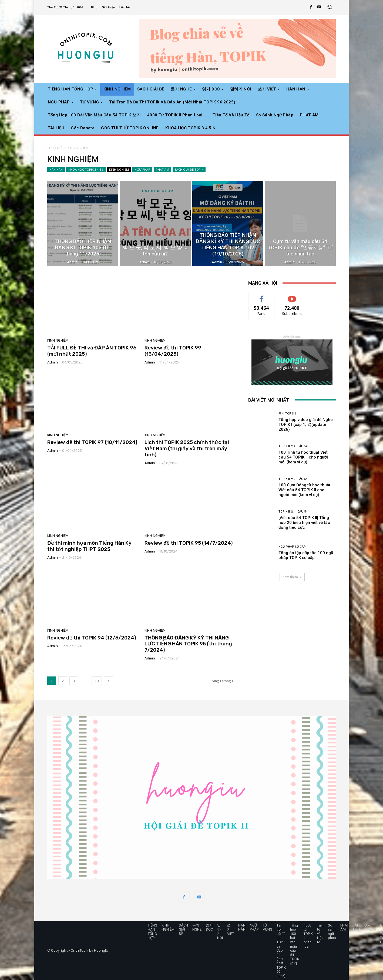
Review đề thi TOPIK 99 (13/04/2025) (173, 351)
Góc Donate (370, 927)
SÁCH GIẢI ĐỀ (183, 930)
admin (53, 362)
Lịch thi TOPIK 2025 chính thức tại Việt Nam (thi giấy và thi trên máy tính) (187, 448)
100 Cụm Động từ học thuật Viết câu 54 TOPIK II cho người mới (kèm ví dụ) (304, 490)
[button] (329, 7)
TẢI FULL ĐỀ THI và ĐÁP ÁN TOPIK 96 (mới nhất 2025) (92, 351)
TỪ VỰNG (268, 927)
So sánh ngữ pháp (332, 932)
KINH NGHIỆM (119, 170)
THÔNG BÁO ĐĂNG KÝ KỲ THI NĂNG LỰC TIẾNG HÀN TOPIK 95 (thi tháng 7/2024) (188, 644)
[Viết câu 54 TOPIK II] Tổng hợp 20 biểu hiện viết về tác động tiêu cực (304, 523)
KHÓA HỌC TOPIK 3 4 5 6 (86, 170)
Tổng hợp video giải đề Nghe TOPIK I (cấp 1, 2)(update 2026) (306, 425)
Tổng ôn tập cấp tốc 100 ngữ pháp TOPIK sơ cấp (306, 555)
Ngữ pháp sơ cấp (292, 547)
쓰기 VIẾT (231, 930)
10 (97, 681)
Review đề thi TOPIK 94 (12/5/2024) (92, 638)
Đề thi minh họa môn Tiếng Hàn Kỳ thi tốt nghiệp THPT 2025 (89, 546)
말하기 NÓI (220, 932)
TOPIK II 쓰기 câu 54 (293, 446)
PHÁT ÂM (162, 170)
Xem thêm (292, 577)
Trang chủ (55, 148)
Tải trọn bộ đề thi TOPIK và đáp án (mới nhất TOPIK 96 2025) (281, 951)
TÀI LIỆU (357, 927)
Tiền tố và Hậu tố (320, 934)
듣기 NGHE (197, 927)
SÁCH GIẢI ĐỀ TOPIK (189, 170)
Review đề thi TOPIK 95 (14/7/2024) (189, 543)
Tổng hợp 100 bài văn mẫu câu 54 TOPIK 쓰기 (295, 944)
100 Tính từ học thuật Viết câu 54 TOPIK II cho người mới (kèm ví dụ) (303, 457)
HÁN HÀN (56, 170)
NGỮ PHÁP (142, 170)
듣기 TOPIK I (287, 414)
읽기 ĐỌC (209, 927)
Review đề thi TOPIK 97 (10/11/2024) (92, 442)
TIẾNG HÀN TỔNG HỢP (152, 932)
